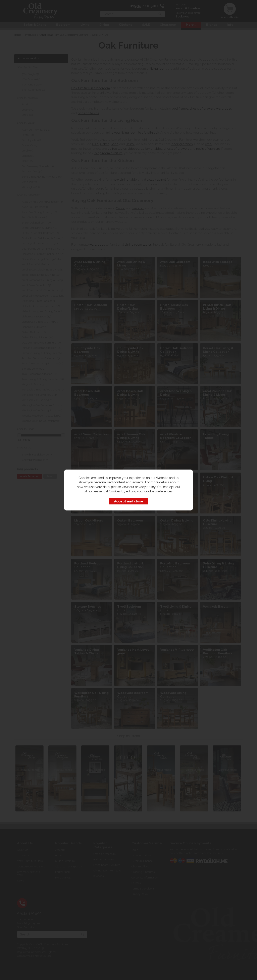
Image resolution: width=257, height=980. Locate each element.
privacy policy (145, 487)
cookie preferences (159, 491)
